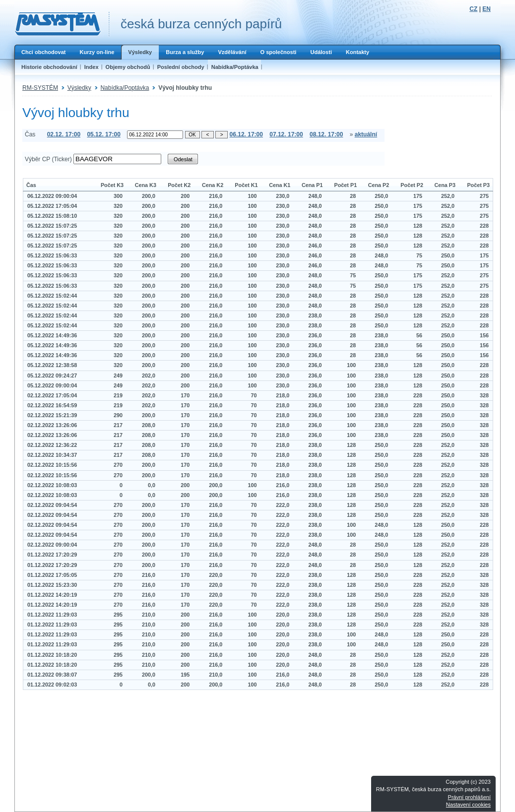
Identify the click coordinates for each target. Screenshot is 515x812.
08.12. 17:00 (326, 134)
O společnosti (278, 52)
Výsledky (140, 52)
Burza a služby (185, 52)
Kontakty (357, 52)
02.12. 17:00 (64, 134)
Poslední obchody (181, 67)
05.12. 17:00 (103, 134)
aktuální (366, 134)
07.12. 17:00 (286, 134)
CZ (473, 9)
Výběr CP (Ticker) (48, 159)
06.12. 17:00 (246, 134)
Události (321, 52)
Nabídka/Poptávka (235, 67)
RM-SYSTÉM (40, 88)
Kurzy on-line (97, 52)
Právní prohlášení (469, 797)
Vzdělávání (232, 52)
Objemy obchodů (128, 67)
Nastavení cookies (468, 805)
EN (486, 9)
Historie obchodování (49, 67)
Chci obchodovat (43, 52)
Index (92, 67)
